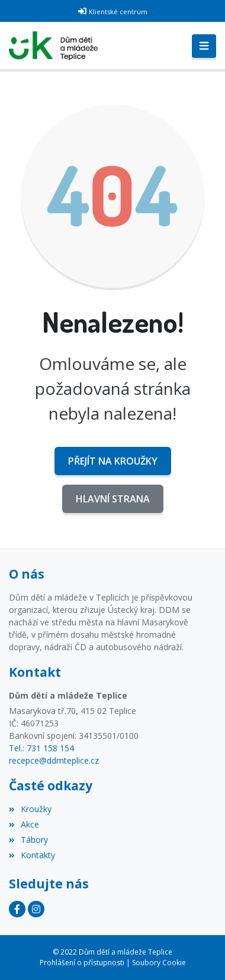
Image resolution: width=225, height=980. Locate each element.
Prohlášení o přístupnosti (82, 963)
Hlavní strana (113, 499)
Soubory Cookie (159, 963)
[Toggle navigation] (204, 46)
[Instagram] (36, 909)
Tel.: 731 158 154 (41, 748)
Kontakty (32, 855)
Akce (24, 824)
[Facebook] (17, 909)
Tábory (28, 840)
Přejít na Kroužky (113, 461)
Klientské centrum (118, 12)
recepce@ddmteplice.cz (54, 760)
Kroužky (30, 809)
